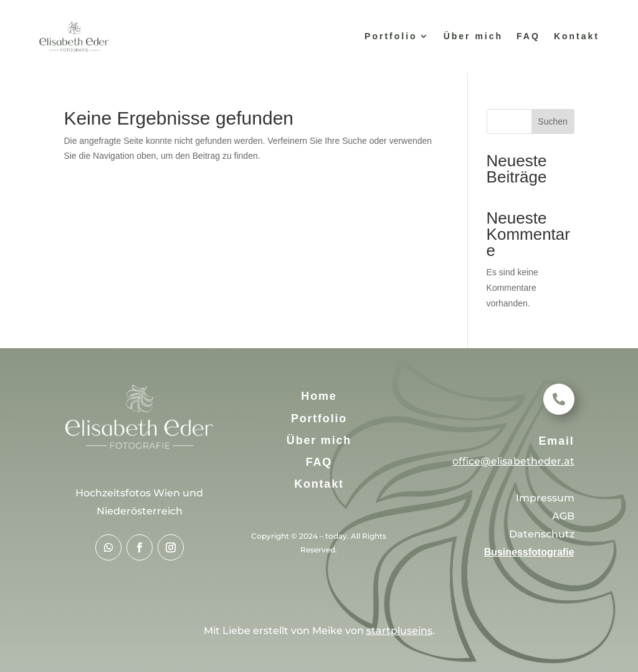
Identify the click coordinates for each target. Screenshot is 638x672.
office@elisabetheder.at (513, 461)
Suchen (552, 121)
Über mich (473, 36)
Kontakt (577, 36)
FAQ (528, 36)
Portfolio (391, 36)
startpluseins (399, 631)
